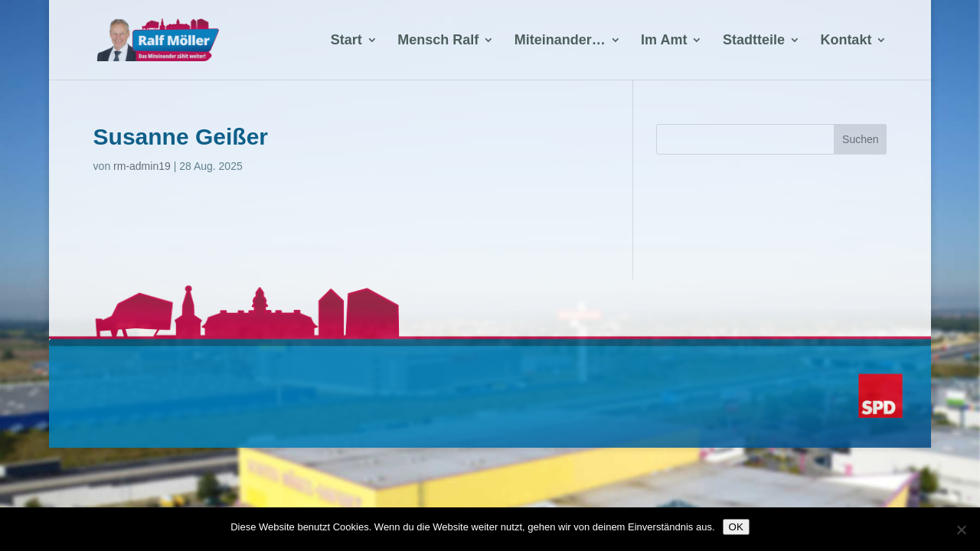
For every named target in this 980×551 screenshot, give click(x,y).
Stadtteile (754, 41)
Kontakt (846, 41)
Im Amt (664, 41)
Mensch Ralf (438, 41)
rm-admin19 (142, 166)
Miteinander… (560, 41)
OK (736, 527)
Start (346, 41)
